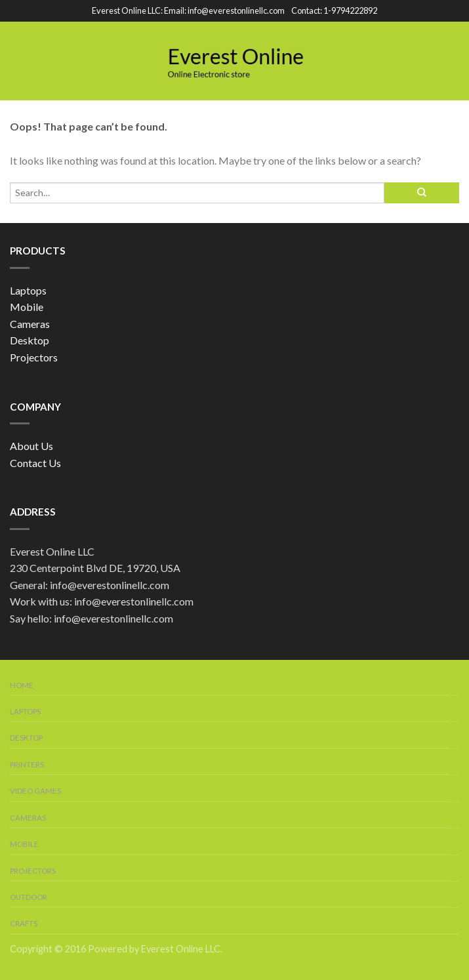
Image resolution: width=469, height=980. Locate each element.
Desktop (30, 340)
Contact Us (35, 463)
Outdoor (29, 897)
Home (22, 685)
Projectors (34, 357)
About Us (31, 446)
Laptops (28, 290)
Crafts (24, 923)
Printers (27, 765)
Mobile (27, 307)
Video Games (35, 791)
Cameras (30, 324)
